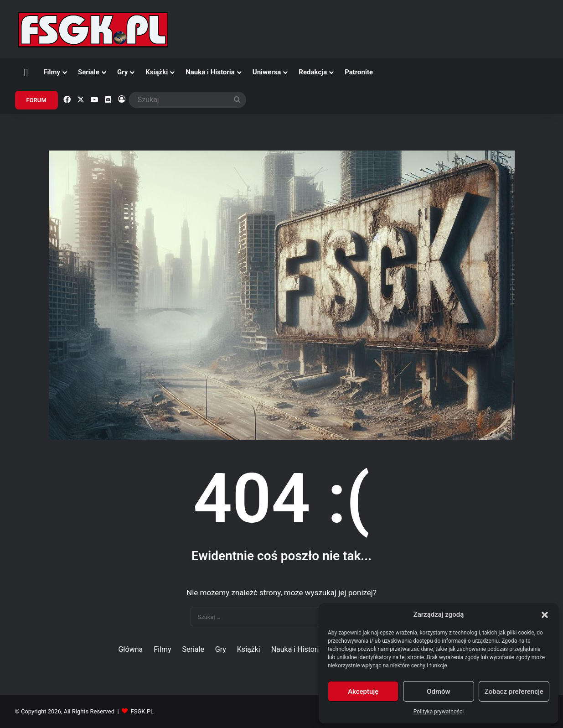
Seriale (89, 72)
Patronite (359, 72)
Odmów (439, 692)
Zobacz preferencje (514, 692)
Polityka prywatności (439, 712)
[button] (545, 615)
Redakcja (313, 72)
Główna (130, 649)
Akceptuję (363, 692)
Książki (157, 72)
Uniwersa (267, 72)
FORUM (36, 100)
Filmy (52, 72)
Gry (122, 72)
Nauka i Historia (210, 72)
